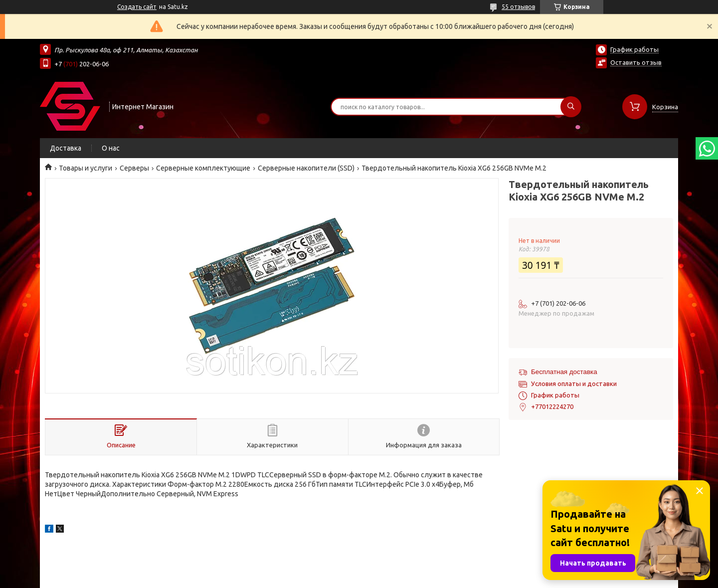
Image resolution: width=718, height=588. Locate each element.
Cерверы (134, 168)
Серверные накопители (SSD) (306, 168)
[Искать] (571, 107)
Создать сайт (137, 7)
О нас (111, 148)
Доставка (66, 148)
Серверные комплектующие (203, 168)
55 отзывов (518, 7)
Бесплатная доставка (564, 372)
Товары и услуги (86, 168)
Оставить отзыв (636, 62)
